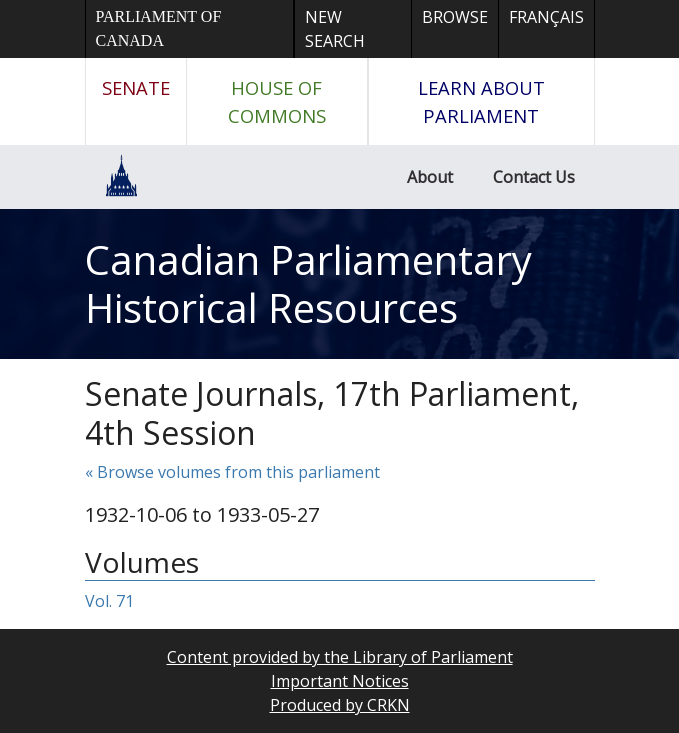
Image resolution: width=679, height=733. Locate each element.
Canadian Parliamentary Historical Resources (308, 283)
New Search (335, 29)
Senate (136, 87)
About (430, 177)
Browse (455, 17)
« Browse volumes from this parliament (232, 472)
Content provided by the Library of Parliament (340, 657)
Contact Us (534, 177)
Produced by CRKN (340, 705)
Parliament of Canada (159, 28)
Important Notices (340, 681)
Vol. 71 (109, 601)
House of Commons (277, 101)
